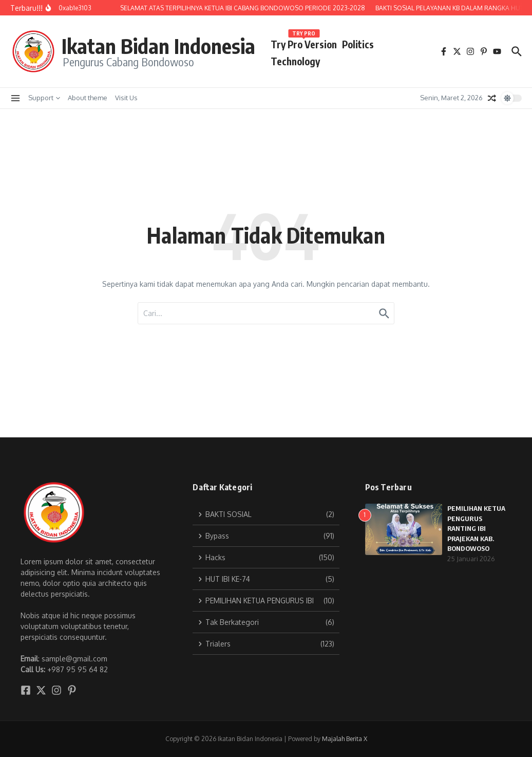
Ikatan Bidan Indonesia (158, 46)
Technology (295, 61)
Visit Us (126, 98)
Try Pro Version (304, 42)
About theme (88, 98)
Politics (358, 44)
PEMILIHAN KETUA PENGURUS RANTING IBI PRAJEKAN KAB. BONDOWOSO (476, 528)
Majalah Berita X (345, 739)
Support (44, 98)
